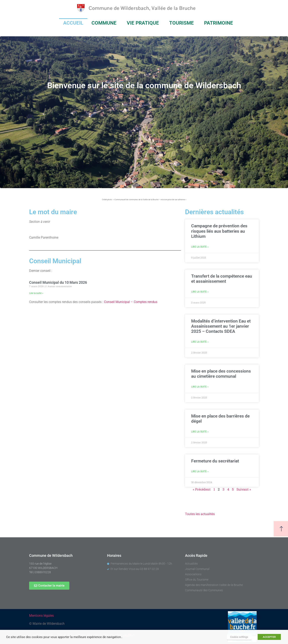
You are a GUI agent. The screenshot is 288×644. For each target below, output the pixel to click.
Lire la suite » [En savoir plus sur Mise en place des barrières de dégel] (200, 432)
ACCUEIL (73, 23)
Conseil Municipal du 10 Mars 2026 (58, 282)
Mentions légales (41, 616)
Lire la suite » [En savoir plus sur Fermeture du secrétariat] (200, 471)
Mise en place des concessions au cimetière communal (221, 374)
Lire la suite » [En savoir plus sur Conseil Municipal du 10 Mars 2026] (36, 293)
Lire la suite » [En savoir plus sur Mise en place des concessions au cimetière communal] (200, 387)
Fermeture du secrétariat (215, 461)
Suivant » (244, 489)
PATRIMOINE (220, 23)
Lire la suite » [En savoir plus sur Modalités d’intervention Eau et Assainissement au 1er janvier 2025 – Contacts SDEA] (200, 342)
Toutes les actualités (200, 514)
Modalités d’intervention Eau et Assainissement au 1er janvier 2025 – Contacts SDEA (221, 326)
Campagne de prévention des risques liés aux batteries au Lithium (219, 231)
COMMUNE (105, 23)
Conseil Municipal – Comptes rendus (131, 302)
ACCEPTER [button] (269, 637)
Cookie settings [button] (239, 637)
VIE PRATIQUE (144, 23)
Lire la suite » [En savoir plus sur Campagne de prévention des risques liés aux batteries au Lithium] (200, 247)
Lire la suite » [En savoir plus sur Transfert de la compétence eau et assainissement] (200, 292)
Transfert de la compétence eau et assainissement (222, 279)
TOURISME (183, 23)
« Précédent (202, 489)
